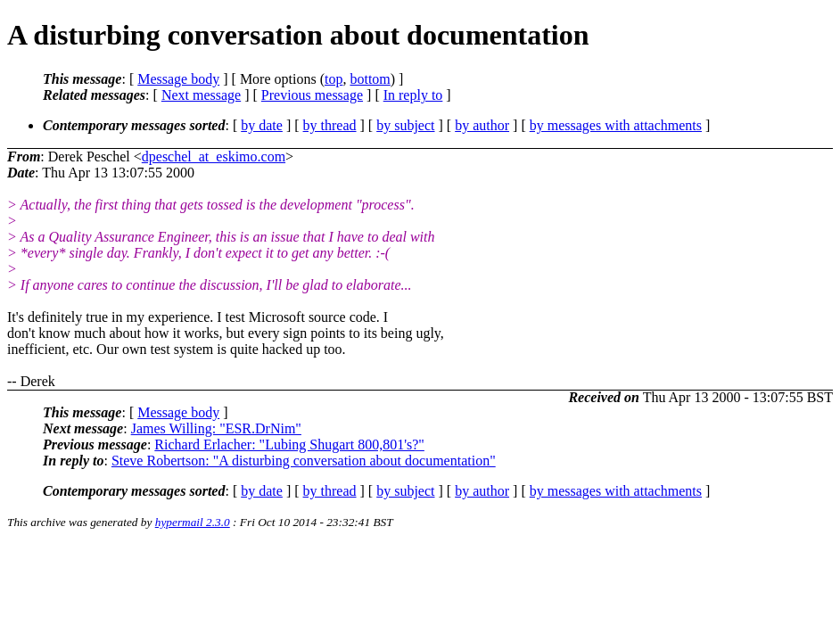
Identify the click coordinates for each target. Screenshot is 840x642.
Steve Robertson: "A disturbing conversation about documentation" (304, 461)
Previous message (312, 95)
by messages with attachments (616, 125)
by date (262, 125)
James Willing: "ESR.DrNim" (216, 428)
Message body (178, 79)
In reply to (413, 95)
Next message (201, 95)
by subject (405, 125)
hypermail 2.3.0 (193, 522)
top (334, 79)
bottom (370, 79)
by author (482, 125)
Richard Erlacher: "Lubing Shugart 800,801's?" (289, 444)
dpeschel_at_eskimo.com (214, 156)
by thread (330, 125)
